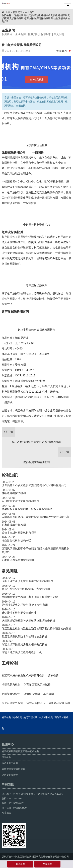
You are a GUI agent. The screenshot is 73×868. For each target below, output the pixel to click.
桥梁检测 (6, 717)
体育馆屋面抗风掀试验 (13, 769)
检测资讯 (18, 12)
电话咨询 (20, 864)
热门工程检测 (30, 717)
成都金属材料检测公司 (37, 462)
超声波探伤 (30, 18)
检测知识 (33, 34)
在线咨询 (47, 864)
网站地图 (6, 813)
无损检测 (19, 15)
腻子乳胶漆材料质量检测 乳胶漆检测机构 (36, 442)
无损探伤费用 (16, 18)
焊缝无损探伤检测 (33, 15)
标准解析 (46, 34)
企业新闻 (30, 12)
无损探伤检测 (50, 198)
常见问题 (59, 34)
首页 (8, 12)
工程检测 (10, 663)
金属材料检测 (46, 717)
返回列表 (64, 51)
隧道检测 (17, 717)
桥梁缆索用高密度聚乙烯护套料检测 (20, 751)
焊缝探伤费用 (43, 18)
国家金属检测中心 (26, 157)
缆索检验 (6, 757)
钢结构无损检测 (52, 15)
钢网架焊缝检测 (10, 775)
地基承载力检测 (10, 763)
